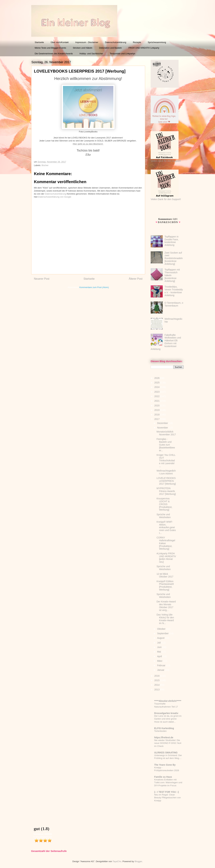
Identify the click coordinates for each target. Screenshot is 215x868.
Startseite (39, 42)
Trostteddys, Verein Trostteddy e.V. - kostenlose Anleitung (174, 291)
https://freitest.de (164, 737)
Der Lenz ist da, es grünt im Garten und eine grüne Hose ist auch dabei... (168, 719)
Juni (160, 647)
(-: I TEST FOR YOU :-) (167, 792)
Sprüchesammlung (157, 42)
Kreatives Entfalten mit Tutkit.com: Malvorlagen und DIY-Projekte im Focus (168, 783)
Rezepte (137, 42)
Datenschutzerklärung (116, 42)
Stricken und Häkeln (82, 48)
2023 (157, 392)
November (163, 428)
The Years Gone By (165, 765)
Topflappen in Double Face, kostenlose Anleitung (172, 241)
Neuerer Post (42, 279)
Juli (159, 643)
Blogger (138, 861)
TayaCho (117, 861)
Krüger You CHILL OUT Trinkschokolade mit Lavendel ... (166, 461)
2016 (157, 676)
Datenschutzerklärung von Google (55, 197)
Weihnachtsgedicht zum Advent (166, 472)
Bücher (45, 165)
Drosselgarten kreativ (166, 713)
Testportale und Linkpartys (122, 54)
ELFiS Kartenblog (164, 728)
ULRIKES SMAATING (166, 753)
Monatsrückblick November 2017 (166, 433)
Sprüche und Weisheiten (164, 516)
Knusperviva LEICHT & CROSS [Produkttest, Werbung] (164, 504)
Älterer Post (136, 279)
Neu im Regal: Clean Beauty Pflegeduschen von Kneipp (167, 798)
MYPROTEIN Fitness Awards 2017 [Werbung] (166, 491)
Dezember (163, 423)
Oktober (162, 629)
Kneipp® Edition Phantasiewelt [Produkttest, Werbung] (165, 585)
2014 (157, 685)
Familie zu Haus (163, 777)
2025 (157, 383)
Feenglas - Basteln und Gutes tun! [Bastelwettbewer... (166, 445)
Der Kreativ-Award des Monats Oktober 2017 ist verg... (166, 606)
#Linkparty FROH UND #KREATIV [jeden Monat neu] (166, 558)
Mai (159, 652)
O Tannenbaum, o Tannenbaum (174, 304)
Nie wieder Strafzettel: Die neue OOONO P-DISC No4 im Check (168, 743)
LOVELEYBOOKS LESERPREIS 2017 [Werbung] (166, 481)
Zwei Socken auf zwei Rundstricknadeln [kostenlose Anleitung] (174, 258)
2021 (157, 401)
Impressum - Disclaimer (87, 42)
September (163, 633)
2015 (157, 680)
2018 (157, 415)
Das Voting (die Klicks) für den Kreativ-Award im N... (165, 619)
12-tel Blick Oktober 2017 (165, 575)
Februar (162, 665)
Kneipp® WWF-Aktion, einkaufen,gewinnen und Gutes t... (166, 527)
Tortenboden (160, 731)
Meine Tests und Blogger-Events (50, 48)
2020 (157, 406)
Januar (161, 670)
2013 (157, 690)
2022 (157, 396)
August (161, 638)
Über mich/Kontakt (60, 42)
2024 (157, 387)
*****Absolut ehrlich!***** (168, 701)
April (160, 656)
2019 (157, 410)
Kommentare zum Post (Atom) (94, 287)
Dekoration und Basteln (110, 48)
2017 (157, 419)
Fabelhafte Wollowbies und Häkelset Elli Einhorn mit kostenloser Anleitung (166, 342)
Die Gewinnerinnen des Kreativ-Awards (54, 54)
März (160, 661)
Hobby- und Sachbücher (91, 54)
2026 (157, 378)
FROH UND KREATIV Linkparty (144, 48)
